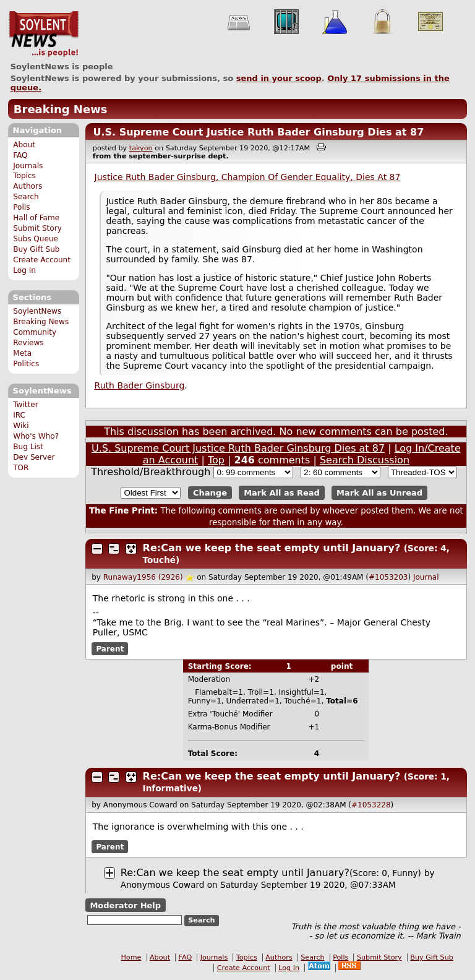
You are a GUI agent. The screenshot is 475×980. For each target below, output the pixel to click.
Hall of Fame (36, 218)
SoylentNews (44, 34)
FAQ (20, 155)
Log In (24, 270)
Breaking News (61, 109)
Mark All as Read (282, 493)
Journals (28, 166)
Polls (21, 207)
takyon (141, 148)
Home (131, 957)
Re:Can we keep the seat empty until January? (272, 548)
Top (216, 460)
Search (26, 197)
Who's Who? (36, 436)
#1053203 (388, 577)
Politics (26, 364)
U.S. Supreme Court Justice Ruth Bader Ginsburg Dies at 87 (258, 132)
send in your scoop (279, 78)
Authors (28, 186)
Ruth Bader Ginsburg (140, 385)
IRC (19, 415)
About (24, 145)
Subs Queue (36, 239)
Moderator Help (125, 905)
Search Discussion (365, 460)
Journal (426, 577)
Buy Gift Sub (36, 249)
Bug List (28, 447)
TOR (21, 468)
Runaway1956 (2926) (143, 577)
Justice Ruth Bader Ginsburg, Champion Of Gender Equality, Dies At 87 (248, 177)
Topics (24, 176)
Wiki (21, 426)
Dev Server (34, 457)
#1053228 (371, 805)
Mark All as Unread (379, 493)
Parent (110, 648)
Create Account (42, 260)
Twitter (25, 405)
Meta (22, 353)
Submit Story (37, 228)
